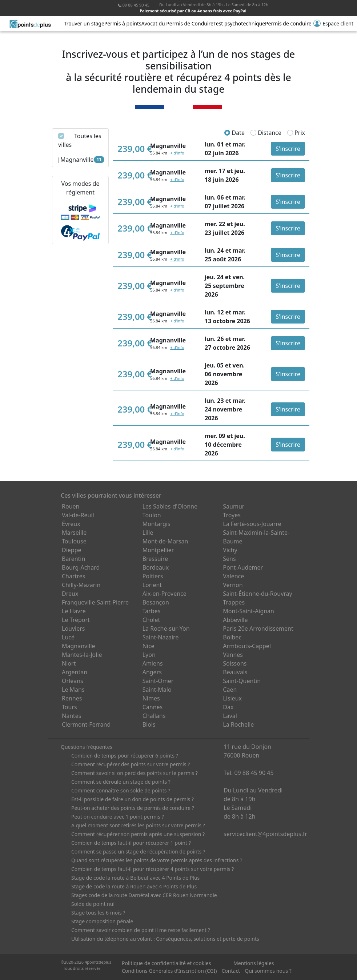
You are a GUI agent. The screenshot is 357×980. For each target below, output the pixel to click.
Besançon (156, 602)
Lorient (152, 585)
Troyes (232, 515)
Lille (148, 533)
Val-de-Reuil (78, 515)
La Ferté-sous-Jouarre (252, 524)
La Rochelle (238, 724)
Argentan (75, 672)
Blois (149, 724)
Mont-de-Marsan (165, 541)
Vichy (230, 550)
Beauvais (235, 672)
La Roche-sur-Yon (166, 628)
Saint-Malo (157, 690)
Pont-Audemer (243, 567)
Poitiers (153, 576)
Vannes (233, 655)
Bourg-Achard (81, 567)
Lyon (149, 655)
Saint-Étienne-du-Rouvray (257, 594)
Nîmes (151, 698)
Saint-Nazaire (161, 637)
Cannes (153, 707)
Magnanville (79, 646)
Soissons (235, 663)
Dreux (70, 594)
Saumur (234, 506)
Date (234, 133)
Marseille (74, 533)
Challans (154, 716)
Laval (230, 716)
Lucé (68, 637)
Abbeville (235, 620)
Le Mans (73, 690)
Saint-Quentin (242, 681)
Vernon (233, 585)
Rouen (71, 506)
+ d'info (177, 153)
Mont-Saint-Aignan (248, 611)
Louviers (73, 628)
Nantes (72, 716)
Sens (229, 559)
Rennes (72, 698)
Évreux (71, 524)
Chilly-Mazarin (81, 585)
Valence (233, 576)
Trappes (234, 602)
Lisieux (232, 698)
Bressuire (155, 559)
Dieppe (72, 550)
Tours (69, 707)
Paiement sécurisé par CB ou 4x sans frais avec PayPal (193, 11)
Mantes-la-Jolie (82, 655)
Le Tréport (76, 620)
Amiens (153, 663)
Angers (152, 672)
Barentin (73, 559)
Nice (149, 646)
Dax (228, 707)
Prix (296, 133)
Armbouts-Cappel (247, 646)
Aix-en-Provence (165, 594)
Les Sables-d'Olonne (170, 506)
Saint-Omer (158, 681)
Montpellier (158, 550)
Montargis (157, 524)
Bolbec (232, 637)
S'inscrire (288, 149)
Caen (230, 690)
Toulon (152, 515)
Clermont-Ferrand (86, 724)
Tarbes (152, 611)
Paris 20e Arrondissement (258, 628)
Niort (69, 663)
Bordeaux (156, 567)
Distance (266, 133)
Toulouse (74, 541)
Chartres (73, 576)
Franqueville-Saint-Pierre (95, 602)
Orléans (73, 681)
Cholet (151, 620)
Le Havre (74, 611)
